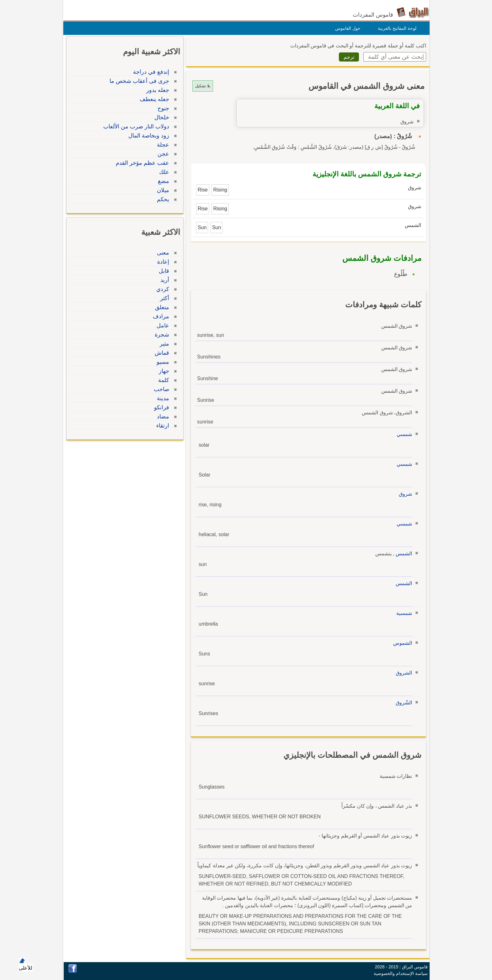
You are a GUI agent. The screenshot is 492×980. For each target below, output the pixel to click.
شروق (404, 494)
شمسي (403, 434)
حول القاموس (346, 28)
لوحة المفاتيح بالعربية (396, 28)
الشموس (401, 643)
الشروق (402, 673)
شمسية (403, 613)
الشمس (402, 554)
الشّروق (402, 703)
